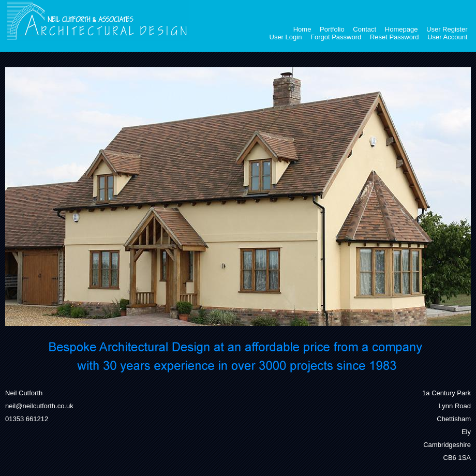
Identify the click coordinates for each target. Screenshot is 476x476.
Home (302, 29)
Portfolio (332, 29)
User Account (447, 37)
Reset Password (395, 37)
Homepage (401, 29)
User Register (447, 29)
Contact (365, 29)
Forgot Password (336, 37)
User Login (286, 37)
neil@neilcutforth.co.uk (39, 406)
